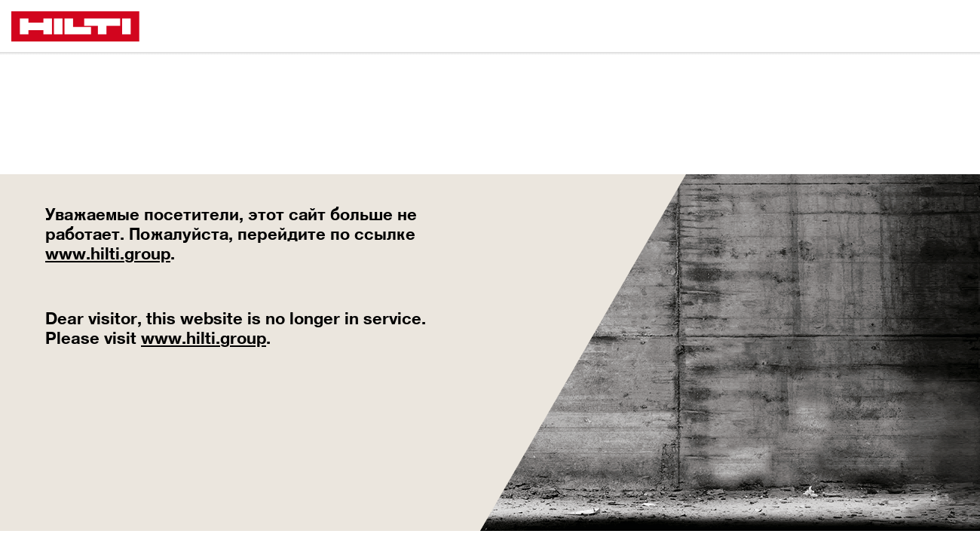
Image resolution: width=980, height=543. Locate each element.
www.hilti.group (108, 253)
